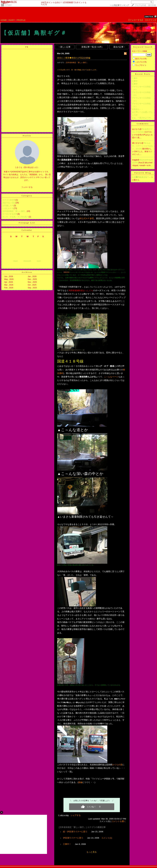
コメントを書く (119, 821)
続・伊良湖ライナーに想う (75, 832)
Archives (27, 272)
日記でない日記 (9, 203)
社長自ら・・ (138, 109)
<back (15, 261)
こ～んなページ (111, 377)
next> (39, 261)
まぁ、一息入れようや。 (142, 118)
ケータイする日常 (10, 214)
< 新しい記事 (65, 47)
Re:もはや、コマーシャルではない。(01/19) (142, 146)
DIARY (12, 20)
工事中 (135, 78)
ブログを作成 (140, 5)
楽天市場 (152, 5)
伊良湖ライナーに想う (73, 838)
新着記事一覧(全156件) (92, 47)
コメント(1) (107, 838)
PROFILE (21, 20)
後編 (80, 782)
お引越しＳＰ (8, 206)
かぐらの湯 (117, 765)
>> (119, 5)
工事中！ (67, 844)
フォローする (27, 187)
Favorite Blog (143, 173)
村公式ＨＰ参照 (87, 218)
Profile (27, 136)
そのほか (8, 5)
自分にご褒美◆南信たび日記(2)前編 (74, 58)
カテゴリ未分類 (9, 200)
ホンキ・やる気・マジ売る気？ (16, 217)
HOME (4, 20)
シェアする (76, 815)
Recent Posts (143, 74)
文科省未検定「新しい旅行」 (15, 211)
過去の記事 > (119, 47)
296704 (149, 17)
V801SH (66, 272)
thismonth (27, 261)
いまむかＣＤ (8, 208)
